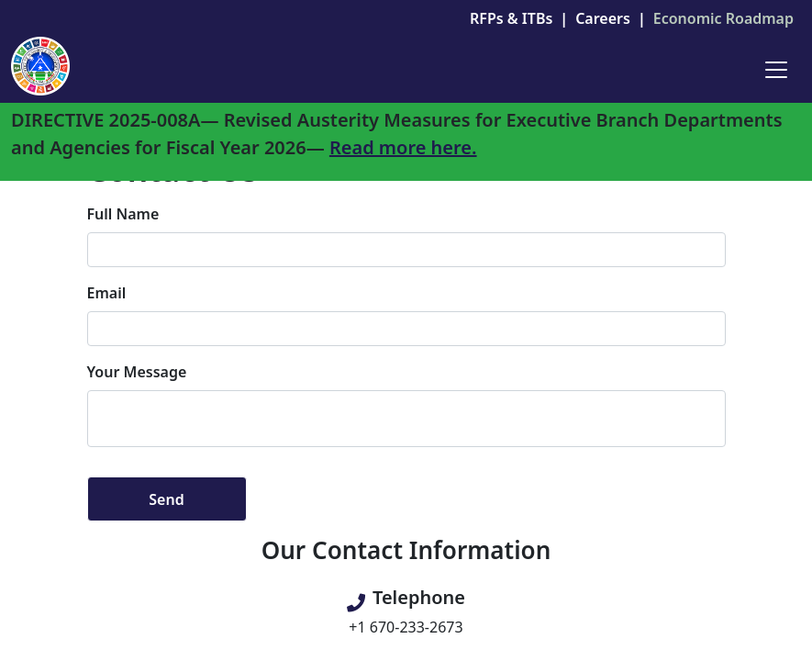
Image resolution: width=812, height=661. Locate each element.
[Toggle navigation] (776, 70)
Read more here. (403, 147)
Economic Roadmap (723, 18)
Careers (603, 18)
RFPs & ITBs (511, 18)
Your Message (137, 372)
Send (166, 499)
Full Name (123, 214)
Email (107, 293)
